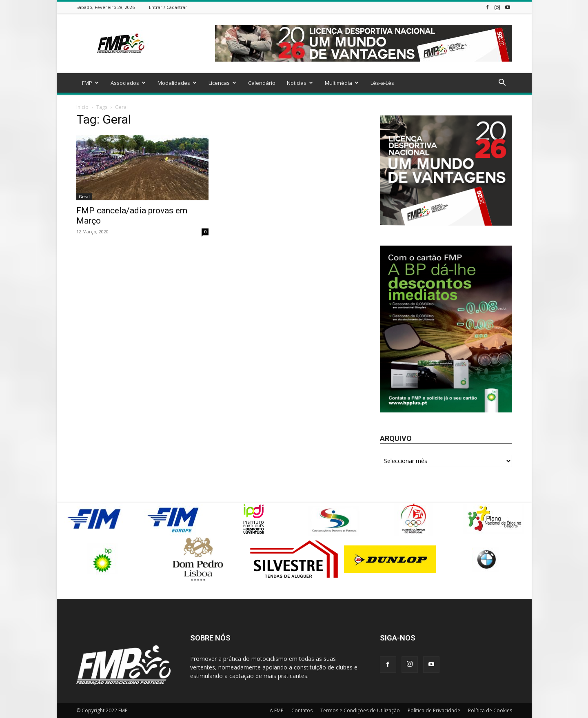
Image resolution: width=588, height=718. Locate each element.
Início (82, 107)
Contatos (302, 710)
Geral (84, 197)
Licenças (222, 83)
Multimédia (342, 83)
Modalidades (177, 83)
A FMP (277, 710)
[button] (502, 83)
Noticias (300, 83)
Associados (128, 83)
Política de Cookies (490, 710)
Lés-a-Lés (382, 83)
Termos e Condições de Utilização (360, 710)
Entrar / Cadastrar (168, 7)
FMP (90, 83)
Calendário (262, 83)
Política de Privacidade (434, 710)
